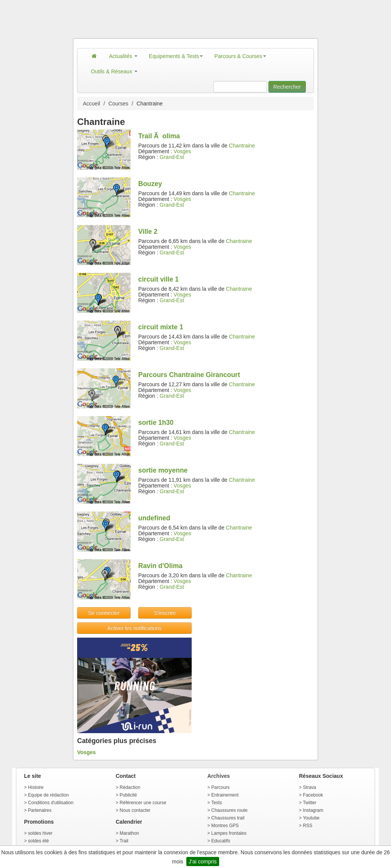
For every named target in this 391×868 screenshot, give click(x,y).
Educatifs (221, 841)
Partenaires (40, 810)
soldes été (38, 841)
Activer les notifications (134, 628)
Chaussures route (229, 810)
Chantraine (242, 146)
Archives (219, 776)
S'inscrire (165, 613)
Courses (118, 104)
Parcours (220, 787)
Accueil (91, 104)
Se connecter (104, 613)
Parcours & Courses (240, 56)
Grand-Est (172, 157)
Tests (217, 803)
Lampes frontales (229, 833)
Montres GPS (225, 826)
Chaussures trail (228, 818)
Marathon (129, 833)
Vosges (183, 151)
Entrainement (225, 795)
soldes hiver (40, 833)
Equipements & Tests (176, 56)
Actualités (124, 56)
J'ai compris (203, 862)
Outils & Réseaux (114, 71)
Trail (124, 841)
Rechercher (287, 87)
